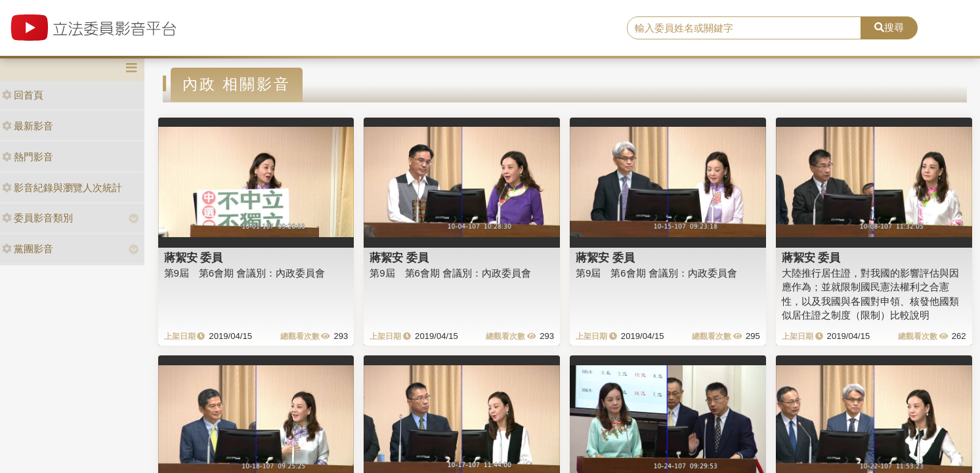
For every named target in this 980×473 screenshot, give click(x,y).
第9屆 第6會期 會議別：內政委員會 (245, 273)
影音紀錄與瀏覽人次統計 (62, 188)
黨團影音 (28, 249)
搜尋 (889, 27)
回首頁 (23, 95)
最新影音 (28, 126)
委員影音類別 (37, 218)
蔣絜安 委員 (194, 258)
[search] (744, 28)
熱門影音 (28, 157)
